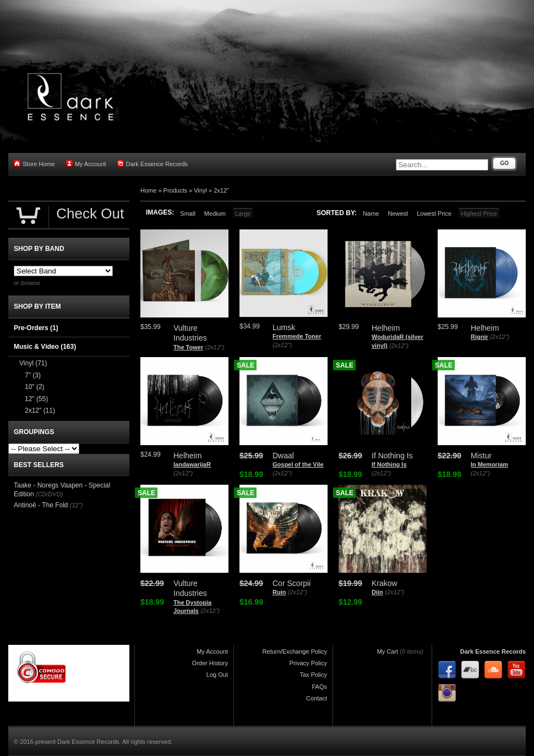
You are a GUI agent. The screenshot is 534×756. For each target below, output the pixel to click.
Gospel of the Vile (298, 464)
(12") (76, 505)
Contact (317, 698)
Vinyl (200, 190)
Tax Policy (313, 675)
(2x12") (215, 347)
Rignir (479, 337)
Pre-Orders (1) (36, 328)
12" (36, 399)
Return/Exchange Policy (295, 651)
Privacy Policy (308, 663)
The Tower (188, 347)
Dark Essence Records (153, 164)
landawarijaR (192, 464)
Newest (398, 213)
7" (33, 375)
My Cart (388, 651)
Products (175, 190)
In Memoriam (489, 464)
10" (35, 387)
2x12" (221, 190)
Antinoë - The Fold (41, 505)
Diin (377, 592)
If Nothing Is (389, 464)
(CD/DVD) (50, 494)
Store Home (34, 164)
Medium (215, 213)
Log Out (217, 675)
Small (188, 213)
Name (371, 213)
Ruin (279, 592)
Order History (210, 663)
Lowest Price (434, 213)
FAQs (319, 687)
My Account (86, 164)
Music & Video (45, 347)
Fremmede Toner (297, 336)
